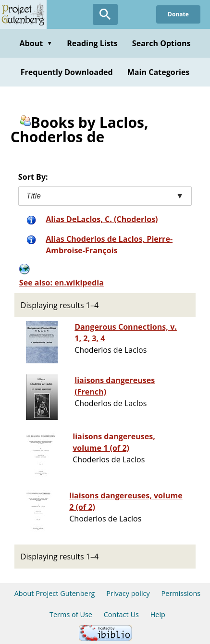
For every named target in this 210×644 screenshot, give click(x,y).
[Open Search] (105, 14)
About (36, 43)
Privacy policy (128, 593)
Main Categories (159, 72)
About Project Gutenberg (55, 593)
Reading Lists (92, 43)
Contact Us (121, 614)
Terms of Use (71, 614)
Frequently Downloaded (67, 72)
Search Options (161, 43)
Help (158, 614)
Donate (178, 14)
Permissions (181, 593)
